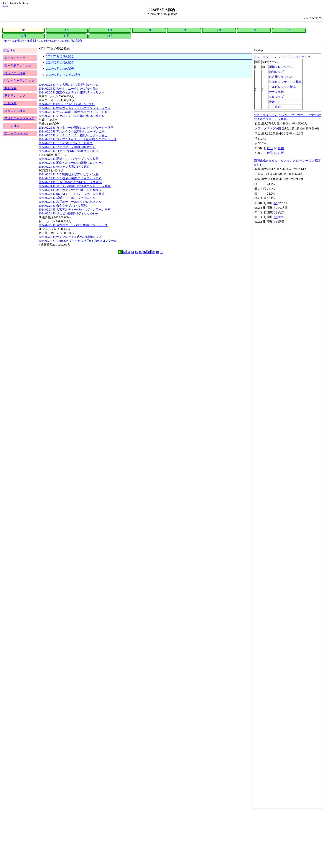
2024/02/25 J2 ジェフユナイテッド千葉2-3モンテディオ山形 (78, 139)
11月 (67, 36)
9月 (289, 30)
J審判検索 (10, 88)
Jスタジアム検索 (14, 111)
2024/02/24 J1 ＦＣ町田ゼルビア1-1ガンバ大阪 (69, 174)
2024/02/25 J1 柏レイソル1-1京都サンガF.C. (67, 104)
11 (161, 252)
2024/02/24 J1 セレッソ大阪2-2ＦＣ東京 (64, 167)
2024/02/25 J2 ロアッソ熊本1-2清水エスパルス (69, 151)
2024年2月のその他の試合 (63, 75)
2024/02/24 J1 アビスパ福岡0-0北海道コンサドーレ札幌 (75, 186)
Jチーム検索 (11, 126)
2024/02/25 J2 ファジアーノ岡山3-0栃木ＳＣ (67, 147)
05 (136, 252)
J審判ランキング (14, 96)
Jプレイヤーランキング (19, 81)
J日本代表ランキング (17, 66)
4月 (110, 30)
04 (132, 252)
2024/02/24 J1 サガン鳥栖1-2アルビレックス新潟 (70, 182)
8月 (254, 30)
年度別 (31, 41)
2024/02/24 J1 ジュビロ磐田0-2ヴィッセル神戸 (69, 213)
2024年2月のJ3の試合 (60, 69)
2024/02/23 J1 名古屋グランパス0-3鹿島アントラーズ (73, 225)
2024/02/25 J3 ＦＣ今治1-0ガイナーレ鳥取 (66, 143)
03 (128, 252)
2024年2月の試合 (71, 41)
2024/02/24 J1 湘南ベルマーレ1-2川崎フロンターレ (72, 163)
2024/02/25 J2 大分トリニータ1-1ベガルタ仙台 (69, 89)
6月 (184, 30)
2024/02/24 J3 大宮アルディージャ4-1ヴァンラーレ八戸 (75, 210)
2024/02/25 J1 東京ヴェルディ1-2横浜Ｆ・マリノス (72, 92)
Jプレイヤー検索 (14, 73)
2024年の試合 (48, 41)
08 (149, 252)
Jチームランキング (16, 133)
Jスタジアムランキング (19, 118)
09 (153, 252)
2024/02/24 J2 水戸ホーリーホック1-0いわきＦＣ (70, 202)
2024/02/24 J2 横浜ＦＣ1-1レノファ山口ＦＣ (67, 198)
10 (157, 252)
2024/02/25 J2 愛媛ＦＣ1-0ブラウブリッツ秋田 (69, 159)
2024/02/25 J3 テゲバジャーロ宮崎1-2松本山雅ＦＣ (72, 116)
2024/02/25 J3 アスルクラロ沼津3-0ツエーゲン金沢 (72, 131)
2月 (23, 30)
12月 (110, 36)
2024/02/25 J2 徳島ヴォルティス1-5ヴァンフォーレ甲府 (75, 108)
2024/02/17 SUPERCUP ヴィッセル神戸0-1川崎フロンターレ (78, 241)
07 (145, 252)
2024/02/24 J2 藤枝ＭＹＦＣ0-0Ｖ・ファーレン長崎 (72, 194)
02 (124, 252)
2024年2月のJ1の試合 (60, 56)
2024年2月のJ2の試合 (60, 63)
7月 (219, 30)
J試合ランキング (14, 58)
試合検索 (18, 41)
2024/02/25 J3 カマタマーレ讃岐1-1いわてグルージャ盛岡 (76, 128)
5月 (149, 30)
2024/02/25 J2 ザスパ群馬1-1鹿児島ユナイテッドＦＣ (73, 112)
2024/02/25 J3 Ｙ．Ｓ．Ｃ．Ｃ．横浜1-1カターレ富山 (73, 135)
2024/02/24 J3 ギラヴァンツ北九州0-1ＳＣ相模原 (70, 190)
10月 (23, 36)
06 (141, 252)
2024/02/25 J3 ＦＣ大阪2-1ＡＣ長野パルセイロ (69, 85)
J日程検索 (10, 103)
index (288, 428)
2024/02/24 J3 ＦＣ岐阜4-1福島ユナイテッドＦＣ (70, 178)
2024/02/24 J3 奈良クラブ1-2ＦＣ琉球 (63, 206)
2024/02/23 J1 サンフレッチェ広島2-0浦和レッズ (70, 237)
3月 (67, 30)
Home (5, 6)
